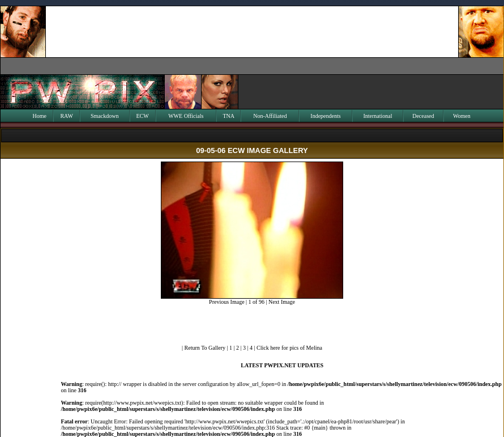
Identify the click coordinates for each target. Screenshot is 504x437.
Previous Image (227, 302)
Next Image (282, 302)
